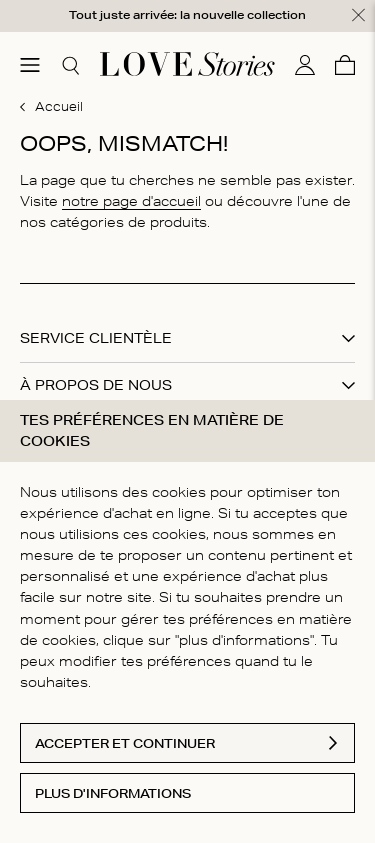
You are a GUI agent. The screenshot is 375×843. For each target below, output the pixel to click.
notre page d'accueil (131, 200)
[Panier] (345, 64)
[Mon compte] (305, 64)
